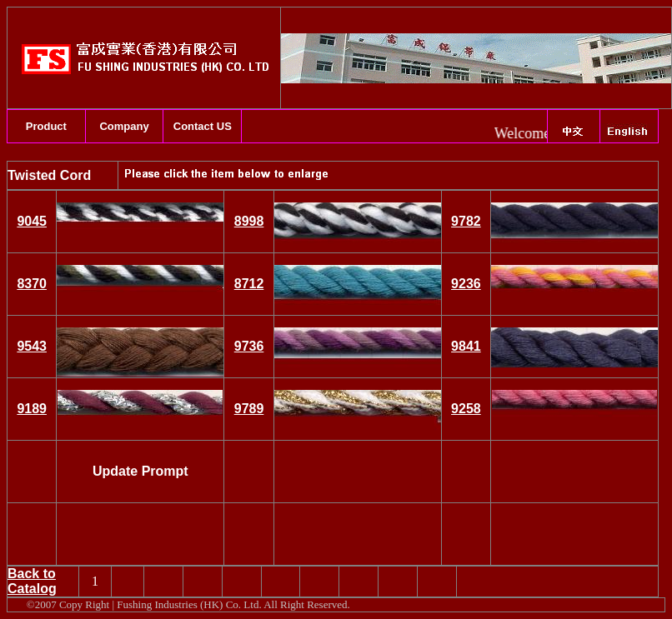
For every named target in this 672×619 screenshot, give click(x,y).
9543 (32, 346)
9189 (32, 409)
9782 (466, 221)
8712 (249, 284)
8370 (32, 284)
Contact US (203, 126)
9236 (466, 284)
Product (46, 126)
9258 (466, 409)
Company (124, 126)
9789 (249, 409)
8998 (249, 221)
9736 (249, 346)
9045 (32, 221)
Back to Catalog (32, 581)
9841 (466, 346)
